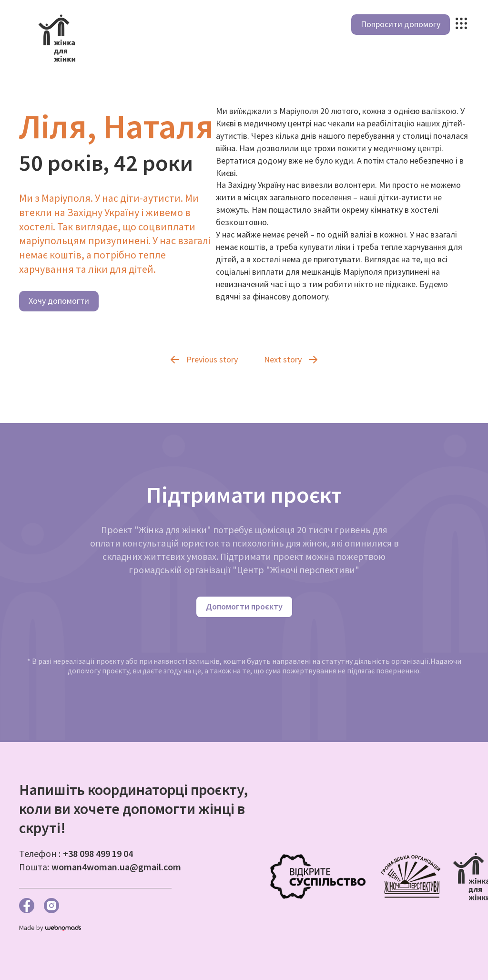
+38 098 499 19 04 (98, 853)
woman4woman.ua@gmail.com (116, 867)
